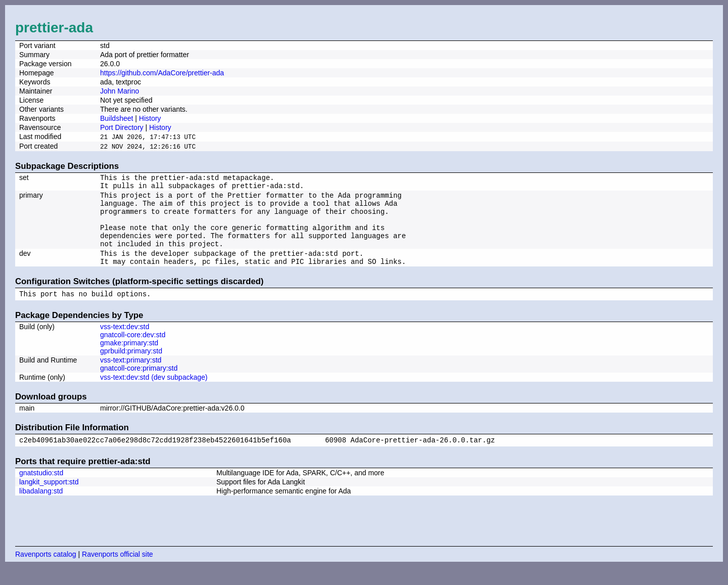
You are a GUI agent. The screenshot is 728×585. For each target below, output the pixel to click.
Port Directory (122, 127)
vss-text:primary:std (131, 377)
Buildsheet (117, 118)
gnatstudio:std (41, 491)
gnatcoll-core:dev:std (133, 351)
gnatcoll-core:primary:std (139, 385)
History (150, 118)
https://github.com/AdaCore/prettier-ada (162, 73)
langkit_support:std (49, 500)
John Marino (120, 91)
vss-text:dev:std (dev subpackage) (154, 394)
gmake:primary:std (129, 359)
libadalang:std (41, 509)
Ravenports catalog (46, 572)
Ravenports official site (118, 572)
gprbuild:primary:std (131, 368)
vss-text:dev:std (125, 343)
